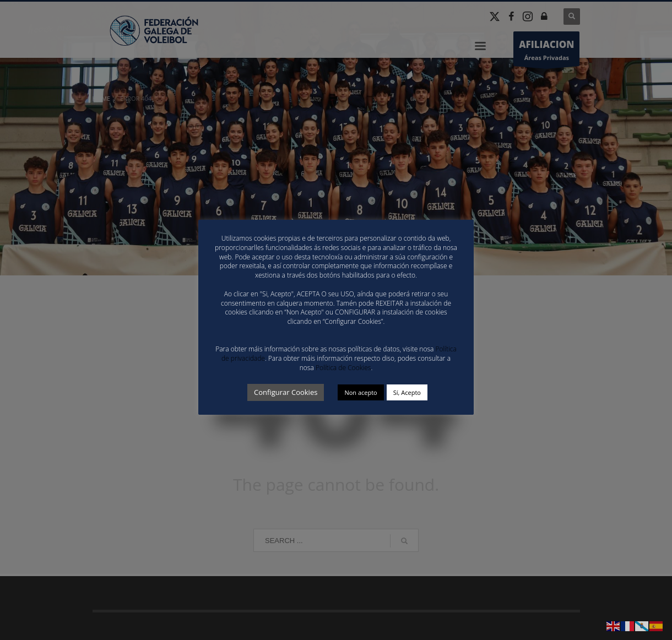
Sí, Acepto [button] (407, 392)
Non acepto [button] (361, 392)
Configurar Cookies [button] (286, 392)
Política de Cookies (343, 368)
